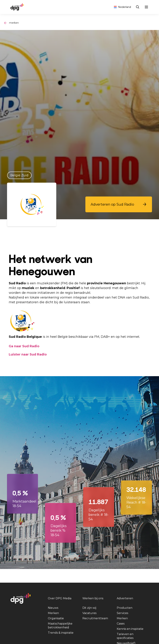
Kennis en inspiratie (130, 629)
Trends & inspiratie (61, 633)
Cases (121, 624)
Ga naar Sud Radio (24, 346)
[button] (119, 204)
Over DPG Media (60, 598)
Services (122, 613)
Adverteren (125, 598)
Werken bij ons (93, 598)
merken (14, 23)
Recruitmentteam (95, 618)
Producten (125, 608)
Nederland (122, 7)
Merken (53, 613)
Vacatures (89, 613)
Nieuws (53, 608)
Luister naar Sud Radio (28, 354)
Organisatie (56, 618)
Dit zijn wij (89, 608)
